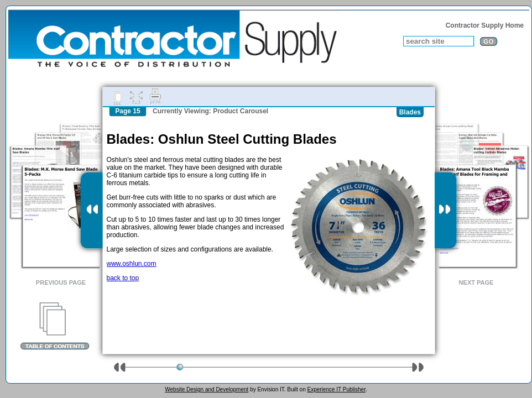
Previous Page (61, 282)
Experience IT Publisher (336, 389)
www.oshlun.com (132, 264)
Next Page (476, 282)
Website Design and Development (207, 389)
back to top (123, 278)
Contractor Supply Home (485, 25)
